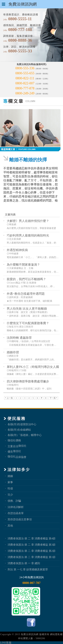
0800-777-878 (25, 88)
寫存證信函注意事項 (20, 519)
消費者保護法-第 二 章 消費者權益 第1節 (32, 557)
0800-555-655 (25, 73)
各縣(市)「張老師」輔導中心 (25, 435)
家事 (10, 482)
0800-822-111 (25, 78)
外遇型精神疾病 (17, 250)
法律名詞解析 (16, 507)
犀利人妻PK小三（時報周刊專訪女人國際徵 (33, 367)
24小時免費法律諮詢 (32, 577)
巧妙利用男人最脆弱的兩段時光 (28, 235)
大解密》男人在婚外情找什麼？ (28, 221)
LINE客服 (6, 643)
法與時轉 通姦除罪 (19, 338)
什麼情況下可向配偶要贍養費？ (28, 323)
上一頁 (9, 398)
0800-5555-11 (20, 19)
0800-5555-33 (20, 51)
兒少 (10, 495)
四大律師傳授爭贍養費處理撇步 (28, 381)
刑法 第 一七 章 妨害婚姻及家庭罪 (28, 569)
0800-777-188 (20, 30)
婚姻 (10, 476)
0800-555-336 (25, 68)
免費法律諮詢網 (30, 634)
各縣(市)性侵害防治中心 (22, 424)
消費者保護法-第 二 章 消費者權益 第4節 (32, 538)
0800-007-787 (32, 583)
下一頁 (53, 398)
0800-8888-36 (20, 40)
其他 (10, 526)
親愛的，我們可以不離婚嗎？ (26, 279)
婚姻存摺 (13, 352)
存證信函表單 (16, 513)
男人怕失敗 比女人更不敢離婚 (27, 309)
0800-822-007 (25, 83)
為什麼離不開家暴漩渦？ (23, 265)
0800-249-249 (25, 93)
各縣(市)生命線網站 (19, 430)
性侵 (10, 488)
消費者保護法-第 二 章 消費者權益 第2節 (32, 551)
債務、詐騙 (14, 501)
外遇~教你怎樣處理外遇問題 (26, 294)
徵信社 (22, 446)
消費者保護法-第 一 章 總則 (24, 563)
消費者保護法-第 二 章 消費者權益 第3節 (32, 545)
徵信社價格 (14, 440)
